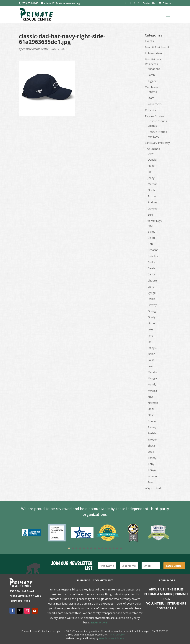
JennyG (152, 348)
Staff (151, 98)
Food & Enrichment (157, 47)
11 (106, 548)
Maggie (152, 378)
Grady (152, 317)
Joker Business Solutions (111, 638)
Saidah (152, 433)
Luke (151, 366)
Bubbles (153, 256)
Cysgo (152, 293)
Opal (151, 409)
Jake (150, 329)
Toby (151, 464)
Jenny (151, 178)
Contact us (166, 608)
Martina (153, 184)
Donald (152, 159)
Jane (150, 335)
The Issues (175, 589)
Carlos (152, 274)
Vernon (152, 476)
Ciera (151, 287)
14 (117, 548)
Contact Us (149, 3)
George (153, 311)
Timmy (152, 458)
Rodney (153, 202)
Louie (151, 360)
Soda (151, 452)
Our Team (151, 87)
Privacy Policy (117, 635)
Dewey (152, 305)
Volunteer (155, 603)
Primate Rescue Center (35, 49)
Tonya (152, 470)
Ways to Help (154, 488)
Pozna (152, 196)
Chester (153, 280)
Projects (150, 110)
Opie (151, 415)
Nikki (151, 397)
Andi (150, 225)
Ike (150, 172)
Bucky (151, 262)
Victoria (152, 208)
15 (121, 548)
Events (149, 41)
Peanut (152, 421)
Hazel (151, 166)
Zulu (150, 214)
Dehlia (152, 299)
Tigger (152, 81)
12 (110, 548)
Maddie (152, 372)
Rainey (152, 427)
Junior (151, 354)
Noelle (152, 190)
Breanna (153, 250)
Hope (151, 323)
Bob (150, 244)
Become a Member (158, 594)
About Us (157, 589)
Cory (151, 153)
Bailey (151, 232)
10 (102, 548)
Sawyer (152, 439)
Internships (177, 603)
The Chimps (152, 149)
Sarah (151, 75)
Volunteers (155, 104)
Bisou (151, 238)
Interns (152, 92)
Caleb (151, 268)
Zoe (150, 482)
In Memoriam (153, 53)
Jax (150, 342)
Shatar (152, 445)
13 (114, 548)
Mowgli (152, 390)
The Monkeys (154, 221)
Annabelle (154, 69)
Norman (153, 403)
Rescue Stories (155, 116)
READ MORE (99, 622)
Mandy (152, 384)
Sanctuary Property (157, 143)
